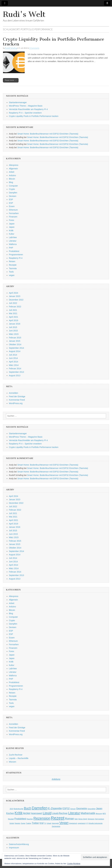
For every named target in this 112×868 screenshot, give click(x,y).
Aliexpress (14, 165)
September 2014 (16, 348)
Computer (13, 186)
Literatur (13, 241)
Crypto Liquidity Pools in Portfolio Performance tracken (54, 42)
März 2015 (14, 334)
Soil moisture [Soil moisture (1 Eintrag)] (100, 819)
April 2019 (13, 320)
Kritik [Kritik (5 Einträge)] (19, 813)
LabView (13, 237)
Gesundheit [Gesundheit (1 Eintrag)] (92, 809)
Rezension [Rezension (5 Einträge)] (42, 818)
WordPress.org (16, 403)
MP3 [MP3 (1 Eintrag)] (104, 814)
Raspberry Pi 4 (16, 258)
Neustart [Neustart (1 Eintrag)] (11, 819)
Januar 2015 (15, 341)
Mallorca (13, 244)
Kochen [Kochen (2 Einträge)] (10, 813)
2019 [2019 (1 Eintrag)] (11, 809)
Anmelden (13, 393)
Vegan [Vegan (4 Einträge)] (64, 823)
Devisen (13, 196)
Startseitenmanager (18, 102)
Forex (12, 220)
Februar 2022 (15, 307)
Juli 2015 (13, 327)
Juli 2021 (13, 310)
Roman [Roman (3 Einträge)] (70, 819)
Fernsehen (14, 213)
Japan (12, 224)
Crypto (12, 189)
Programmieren (16, 255)
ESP (11, 199)
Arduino (12, 175)
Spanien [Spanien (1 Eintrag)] (17, 823)
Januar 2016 (15, 324)
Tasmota (13, 268)
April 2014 (13, 362)
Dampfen (13, 193)
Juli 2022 (13, 303)
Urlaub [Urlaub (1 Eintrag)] (49, 823)
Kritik (11, 231)
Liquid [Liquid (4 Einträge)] (47, 813)
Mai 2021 (13, 313)
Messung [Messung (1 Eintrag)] (99, 814)
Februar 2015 (15, 338)
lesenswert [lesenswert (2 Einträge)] (37, 813)
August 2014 (15, 351)
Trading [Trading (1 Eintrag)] (29, 823)
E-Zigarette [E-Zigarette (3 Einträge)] (55, 808)
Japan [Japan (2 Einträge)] (99, 808)
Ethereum (13, 210)
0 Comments (34, 48)
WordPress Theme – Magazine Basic (26, 106)
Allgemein (13, 169)
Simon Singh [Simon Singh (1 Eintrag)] (83, 819)
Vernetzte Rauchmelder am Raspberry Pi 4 (28, 109)
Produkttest (14, 251)
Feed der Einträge (17, 396)
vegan (12, 275)
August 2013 (15, 375)
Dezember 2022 (16, 300)
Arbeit (12, 172)
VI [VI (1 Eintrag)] (87, 823)
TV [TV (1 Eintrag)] (45, 823)
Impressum (14, 848)
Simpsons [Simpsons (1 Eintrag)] (91, 819)
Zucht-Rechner (16, 755)
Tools (11, 272)
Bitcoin (12, 179)
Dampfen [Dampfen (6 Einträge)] (40, 808)
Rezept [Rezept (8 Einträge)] (58, 818)
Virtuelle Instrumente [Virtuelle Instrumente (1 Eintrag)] (95, 823)
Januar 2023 (15, 296)
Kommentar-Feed (17, 400)
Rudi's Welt (24, 14)
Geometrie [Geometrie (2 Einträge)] (82, 808)
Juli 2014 (13, 355)
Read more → (11, 80)
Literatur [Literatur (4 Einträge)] (74, 813)
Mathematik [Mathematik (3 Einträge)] (88, 813)
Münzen (13, 762)
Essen (12, 206)
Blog (11, 182)
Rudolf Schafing (11, 48)
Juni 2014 (13, 358)
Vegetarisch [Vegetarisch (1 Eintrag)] (73, 823)
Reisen (12, 261)
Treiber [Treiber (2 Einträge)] (35, 823)
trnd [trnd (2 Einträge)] (41, 823)
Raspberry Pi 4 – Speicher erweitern (25, 113)
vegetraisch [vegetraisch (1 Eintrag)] (82, 823)
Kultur (12, 234)
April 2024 (13, 293)
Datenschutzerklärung (19, 844)
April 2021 (13, 317)
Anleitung (56, 779)
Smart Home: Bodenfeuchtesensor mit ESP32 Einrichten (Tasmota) (48, 134)
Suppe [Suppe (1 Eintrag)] (23, 823)
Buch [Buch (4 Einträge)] (28, 808)
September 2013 (16, 372)
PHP (11, 248)
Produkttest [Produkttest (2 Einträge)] (20, 819)
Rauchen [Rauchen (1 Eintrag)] (30, 819)
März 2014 (14, 365)
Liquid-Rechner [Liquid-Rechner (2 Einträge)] (60, 813)
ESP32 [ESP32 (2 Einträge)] (66, 808)
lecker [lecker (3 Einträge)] (27, 813)
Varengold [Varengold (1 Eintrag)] (55, 823)
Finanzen (13, 217)
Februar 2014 (15, 369)
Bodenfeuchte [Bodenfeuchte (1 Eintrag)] (19, 809)
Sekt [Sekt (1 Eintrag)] (76, 819)
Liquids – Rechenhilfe (19, 758)
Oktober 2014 (15, 344)
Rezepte (13, 265)
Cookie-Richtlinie (74, 864)
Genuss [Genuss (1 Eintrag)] (73, 809)
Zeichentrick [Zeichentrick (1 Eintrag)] (56, 826)
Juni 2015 (13, 331)
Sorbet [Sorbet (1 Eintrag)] (12, 823)
